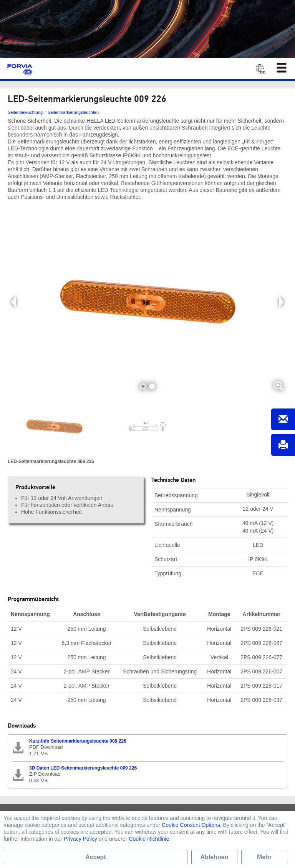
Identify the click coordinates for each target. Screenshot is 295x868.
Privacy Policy (80, 839)
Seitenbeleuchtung (25, 112)
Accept (95, 857)
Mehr (264, 857)
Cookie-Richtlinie (149, 839)
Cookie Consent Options (191, 825)
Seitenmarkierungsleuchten (73, 112)
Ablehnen (215, 857)
